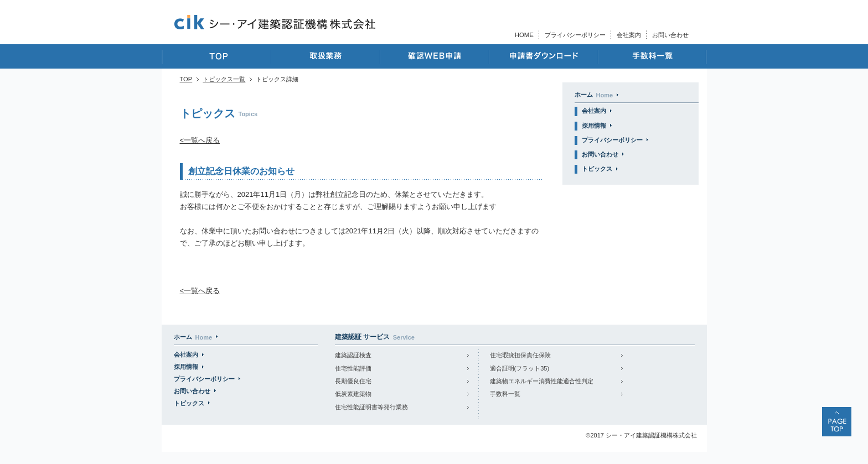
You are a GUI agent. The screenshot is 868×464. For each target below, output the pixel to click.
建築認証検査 (353, 355)
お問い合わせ (670, 35)
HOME (524, 35)
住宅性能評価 (353, 368)
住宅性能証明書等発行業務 (371, 407)
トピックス (597, 169)
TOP (186, 79)
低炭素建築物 (353, 394)
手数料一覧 (505, 394)
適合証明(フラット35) (520, 368)
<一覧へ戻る (200, 140)
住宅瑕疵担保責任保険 (520, 355)
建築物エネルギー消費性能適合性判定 (542, 381)
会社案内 (629, 35)
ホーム (594, 95)
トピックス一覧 (224, 79)
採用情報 (594, 126)
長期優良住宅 (353, 381)
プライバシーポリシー (575, 35)
